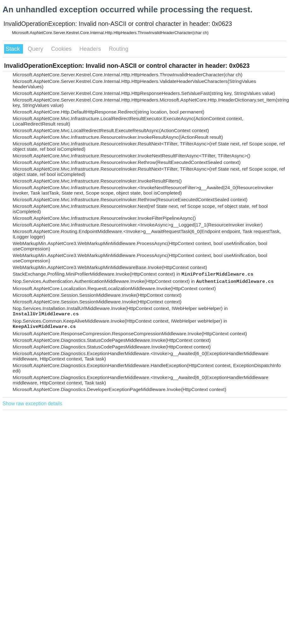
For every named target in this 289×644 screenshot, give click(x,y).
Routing (118, 49)
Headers (91, 49)
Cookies (62, 49)
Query (36, 49)
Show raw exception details (32, 404)
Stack (14, 49)
